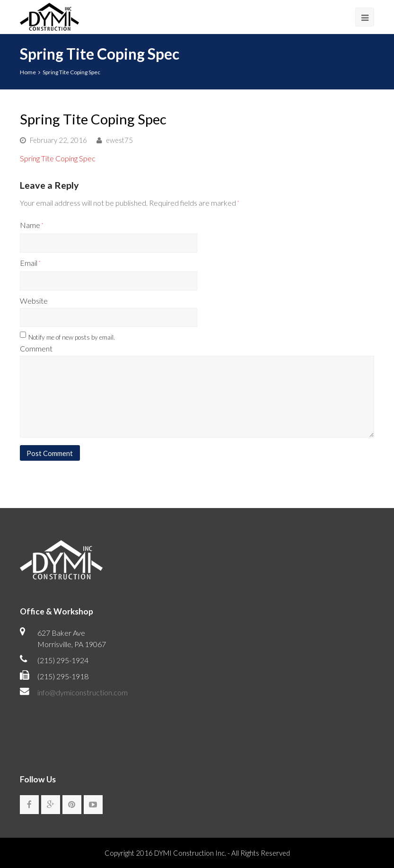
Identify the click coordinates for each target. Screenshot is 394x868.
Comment (36, 348)
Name (31, 225)
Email (30, 263)
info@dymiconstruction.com (83, 692)
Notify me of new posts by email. (72, 337)
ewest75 (119, 140)
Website (34, 301)
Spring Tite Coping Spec (58, 158)
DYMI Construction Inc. (190, 853)
